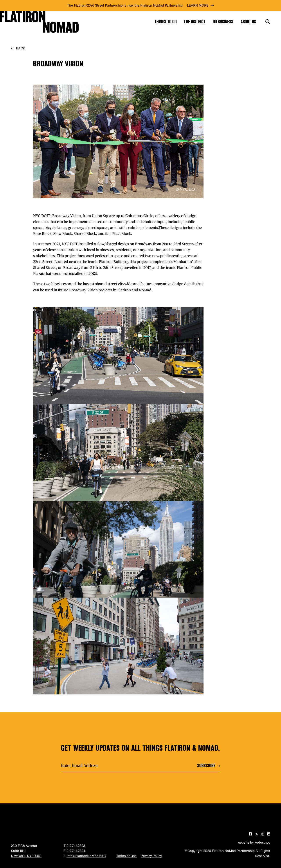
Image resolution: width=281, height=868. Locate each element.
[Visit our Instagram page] (263, 834)
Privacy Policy (151, 856)
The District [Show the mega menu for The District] (195, 22)
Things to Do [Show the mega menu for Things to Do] (166, 22)
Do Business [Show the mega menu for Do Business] (223, 22)
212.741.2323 (76, 846)
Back (21, 48)
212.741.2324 (76, 851)
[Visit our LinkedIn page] (269, 834)
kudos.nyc (262, 842)
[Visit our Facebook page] (251, 834)
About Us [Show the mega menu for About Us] (248, 22)
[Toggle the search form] (268, 22)
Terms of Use (126, 856)
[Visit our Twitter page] (257, 834)
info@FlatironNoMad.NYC (86, 856)
